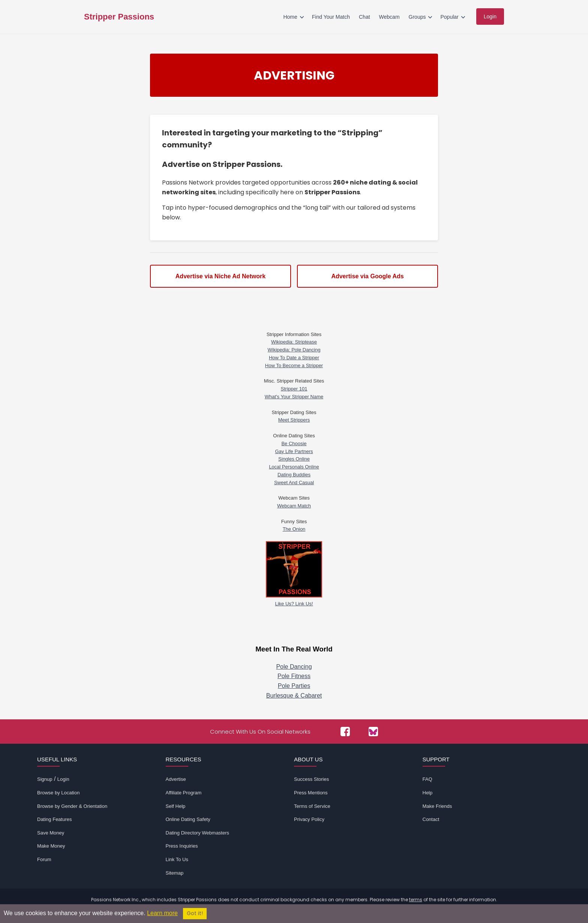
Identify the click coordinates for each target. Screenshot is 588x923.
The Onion (294, 529)
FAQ (427, 779)
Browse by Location (58, 793)
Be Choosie (294, 443)
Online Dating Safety (188, 819)
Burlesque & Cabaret (294, 696)
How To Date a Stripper (294, 358)
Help (428, 793)
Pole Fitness (294, 676)
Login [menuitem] (490, 17)
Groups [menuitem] (417, 17)
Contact (431, 819)
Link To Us (177, 859)
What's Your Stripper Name (294, 397)
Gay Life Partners (294, 451)
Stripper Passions (119, 17)
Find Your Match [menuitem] (331, 17)
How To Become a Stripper (294, 365)
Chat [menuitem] (364, 17)
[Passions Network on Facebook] (345, 732)
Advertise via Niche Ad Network (220, 276)
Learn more (162, 913)
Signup (45, 779)
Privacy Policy (309, 819)
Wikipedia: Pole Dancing (294, 350)
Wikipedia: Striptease (294, 342)
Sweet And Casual (294, 483)
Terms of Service (312, 806)
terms (416, 900)
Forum (44, 859)
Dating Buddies (294, 475)
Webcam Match (294, 506)
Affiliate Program (184, 793)
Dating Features (55, 819)
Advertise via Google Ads (367, 276)
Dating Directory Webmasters (198, 833)
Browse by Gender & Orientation (72, 806)
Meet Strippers (294, 420)
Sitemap (175, 873)
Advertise (176, 779)
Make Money (51, 846)
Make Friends (437, 806)
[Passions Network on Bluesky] (373, 732)
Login (63, 779)
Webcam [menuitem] (389, 17)
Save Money (51, 833)
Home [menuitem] (290, 17)
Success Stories (311, 779)
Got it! (195, 913)
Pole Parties (294, 686)
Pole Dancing (294, 667)
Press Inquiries (182, 846)
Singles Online (294, 459)
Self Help (176, 806)
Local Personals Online (294, 467)
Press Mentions (311, 793)
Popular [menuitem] (449, 17)
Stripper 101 (294, 389)
